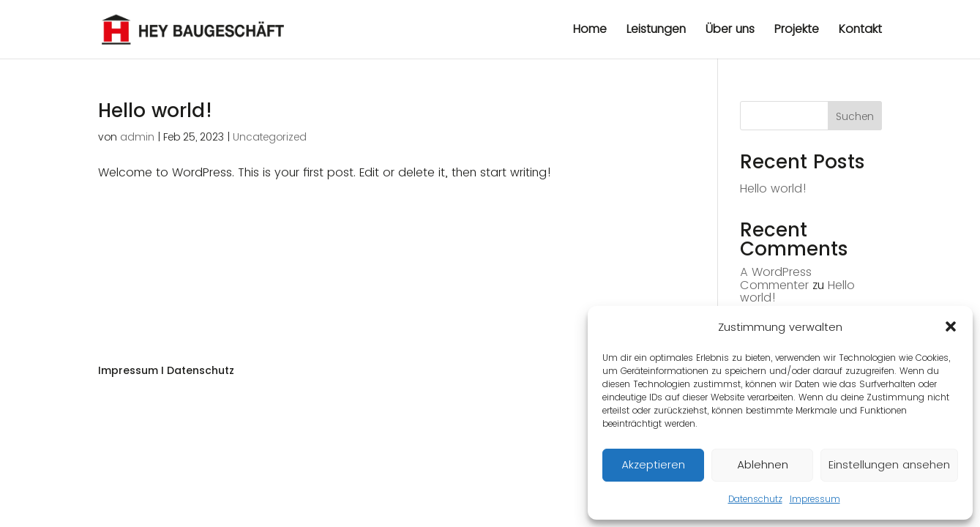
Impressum (815, 499)
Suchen (855, 116)
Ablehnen (763, 464)
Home (590, 31)
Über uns (730, 31)
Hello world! (155, 111)
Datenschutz (755, 499)
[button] (951, 326)
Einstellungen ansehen (889, 464)
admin (137, 137)
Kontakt (860, 31)
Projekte (797, 31)
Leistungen (656, 31)
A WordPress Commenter (776, 279)
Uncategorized (270, 137)
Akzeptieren (653, 464)
